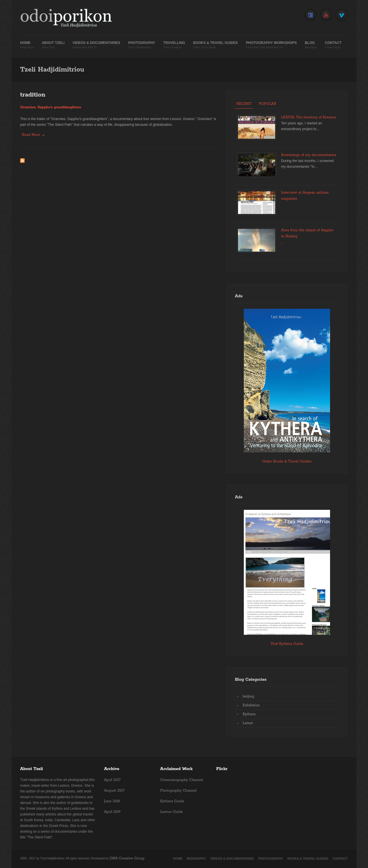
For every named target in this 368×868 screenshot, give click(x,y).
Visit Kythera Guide (287, 644)
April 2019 (112, 812)
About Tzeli (53, 45)
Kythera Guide (172, 801)
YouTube (326, 15)
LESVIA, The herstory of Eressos (309, 117)
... (282, 242)
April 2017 (112, 780)
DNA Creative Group (127, 858)
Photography (142, 45)
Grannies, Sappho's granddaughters (51, 107)
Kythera (249, 714)
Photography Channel (178, 791)
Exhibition (251, 705)
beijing (248, 696)
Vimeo (342, 15)
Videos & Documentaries (96, 45)
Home (27, 45)
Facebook (310, 15)
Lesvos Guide (171, 812)
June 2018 (112, 801)
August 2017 (114, 791)
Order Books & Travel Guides (287, 461)
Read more (33, 135)
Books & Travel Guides (216, 45)
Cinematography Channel (182, 780)
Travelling (174, 45)
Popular (268, 104)
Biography (197, 859)
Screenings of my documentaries (309, 155)
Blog (311, 45)
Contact (333, 45)
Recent (244, 104)
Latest (248, 723)
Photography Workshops (271, 45)
